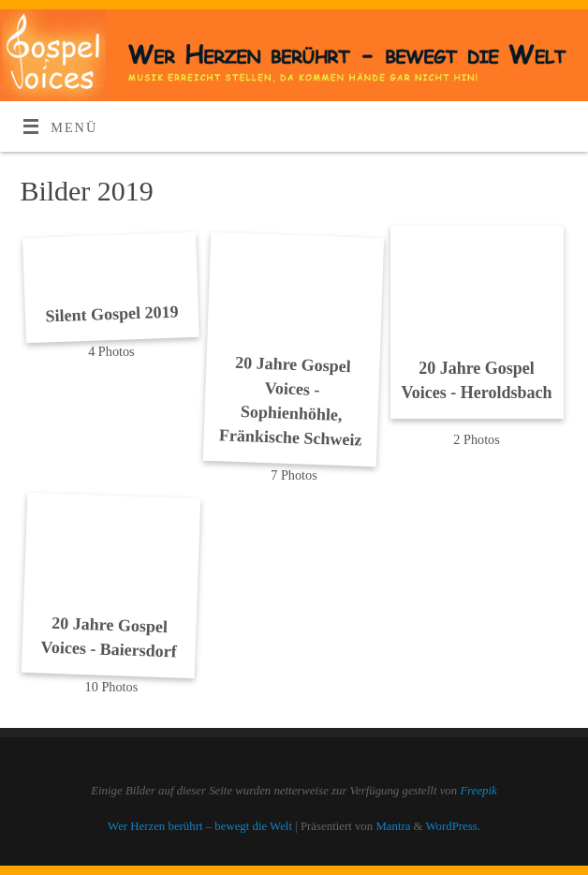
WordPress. (453, 826)
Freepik (478, 791)
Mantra (393, 826)
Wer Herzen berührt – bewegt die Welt (200, 826)
